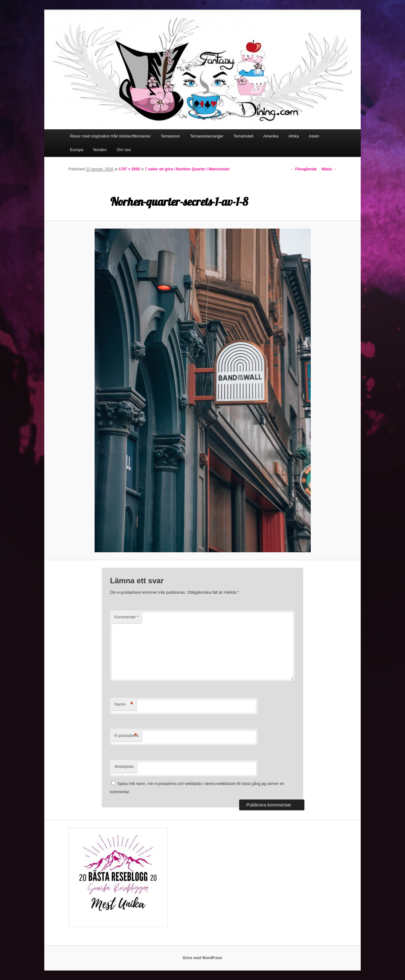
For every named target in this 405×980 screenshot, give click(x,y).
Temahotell (243, 136)
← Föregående (304, 169)
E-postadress (127, 736)
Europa (77, 150)
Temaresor (170, 136)
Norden (100, 150)
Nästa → (329, 169)
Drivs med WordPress (203, 958)
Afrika (293, 136)
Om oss (124, 150)
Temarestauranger (207, 136)
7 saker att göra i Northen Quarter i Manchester (187, 169)
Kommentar (127, 617)
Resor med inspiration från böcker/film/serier (110, 136)
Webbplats (124, 766)
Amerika (271, 136)
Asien (314, 136)
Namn (124, 704)
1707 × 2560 (129, 169)
